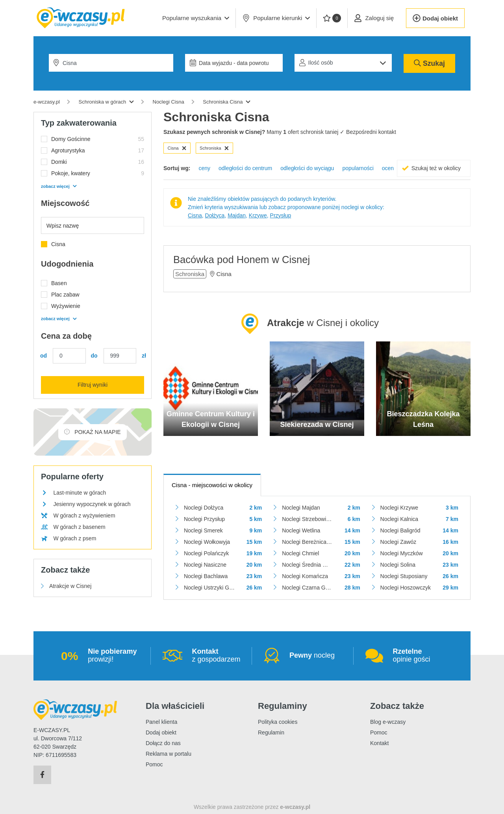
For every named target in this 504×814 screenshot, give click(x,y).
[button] (196, 18)
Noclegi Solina (398, 565)
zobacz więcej (59, 186)
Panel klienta (161, 722)
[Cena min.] (69, 356)
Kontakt (379, 743)
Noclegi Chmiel (300, 553)
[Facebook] (42, 775)
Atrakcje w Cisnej (70, 586)
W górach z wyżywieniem (84, 515)
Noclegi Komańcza (305, 576)
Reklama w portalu (169, 754)
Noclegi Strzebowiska (307, 519)
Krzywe (258, 215)
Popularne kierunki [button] (276, 18)
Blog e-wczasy (388, 722)
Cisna (177, 148)
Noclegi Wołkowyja (207, 542)
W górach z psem (75, 538)
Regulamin (271, 732)
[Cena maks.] (120, 356)
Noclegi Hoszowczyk (406, 588)
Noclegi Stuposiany (404, 576)
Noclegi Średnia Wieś (307, 565)
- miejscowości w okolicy (212, 485)
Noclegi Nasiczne (205, 565)
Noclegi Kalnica (399, 519)
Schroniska (214, 148)
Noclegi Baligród (400, 530)
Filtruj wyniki (93, 385)
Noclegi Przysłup (204, 519)
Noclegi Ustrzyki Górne (209, 588)
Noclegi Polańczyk (206, 553)
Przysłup (281, 215)
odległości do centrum (245, 168)
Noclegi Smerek (203, 530)
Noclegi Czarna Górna (307, 588)
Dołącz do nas (163, 743)
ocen (388, 168)
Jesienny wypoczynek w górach (92, 504)
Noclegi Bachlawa (206, 576)
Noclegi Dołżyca (204, 508)
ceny (204, 168)
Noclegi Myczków (402, 553)
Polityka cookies (278, 722)
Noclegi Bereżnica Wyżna (307, 542)
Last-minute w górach (80, 493)
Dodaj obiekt (161, 732)
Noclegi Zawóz (398, 542)
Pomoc (154, 764)
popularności (358, 168)
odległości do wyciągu (307, 168)
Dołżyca (215, 215)
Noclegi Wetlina (301, 530)
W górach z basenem (79, 527)
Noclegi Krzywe (399, 508)
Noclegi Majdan (301, 508)
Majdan (237, 215)
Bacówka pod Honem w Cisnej (242, 260)
